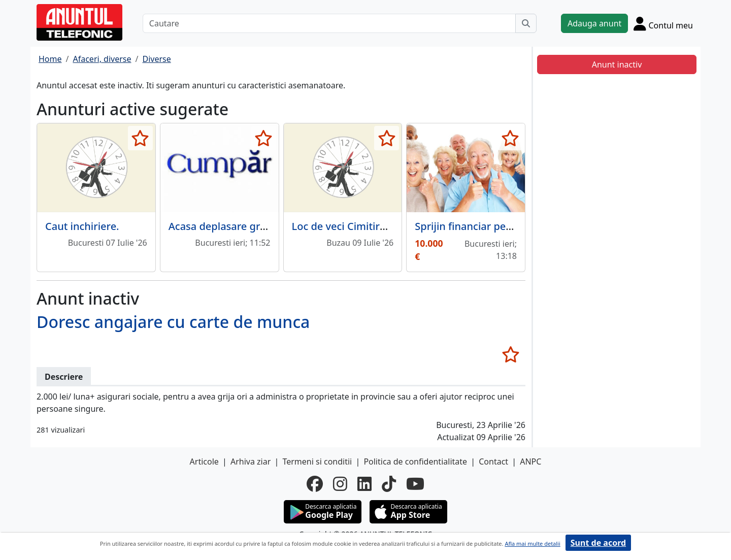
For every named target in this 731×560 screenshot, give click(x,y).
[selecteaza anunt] (140, 138)
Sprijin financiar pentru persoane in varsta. (518, 226)
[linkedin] (364, 484)
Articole (204, 462)
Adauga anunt (594, 23)
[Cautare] (329, 23)
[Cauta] (526, 23)
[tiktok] (389, 484)
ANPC (530, 462)
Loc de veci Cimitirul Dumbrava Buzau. (385, 226)
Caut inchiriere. (82, 226)
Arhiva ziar (251, 462)
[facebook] (315, 484)
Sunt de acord (598, 543)
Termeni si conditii (317, 462)
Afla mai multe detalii (532, 543)
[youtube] (415, 484)
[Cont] (663, 23)
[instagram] (340, 484)
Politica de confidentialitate (415, 462)
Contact (493, 462)
